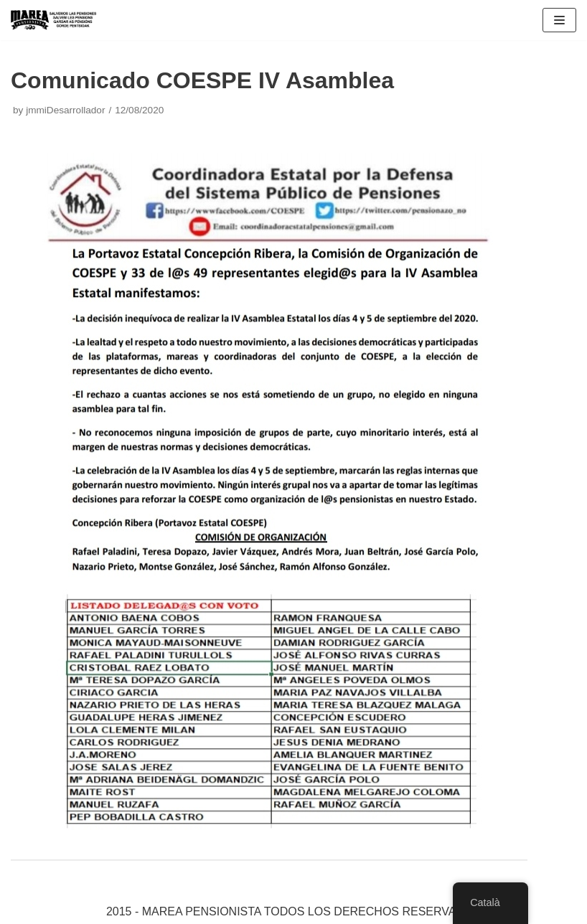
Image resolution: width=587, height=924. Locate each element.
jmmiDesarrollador (65, 110)
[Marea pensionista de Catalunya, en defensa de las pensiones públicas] (54, 20)
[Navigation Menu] (559, 20)
